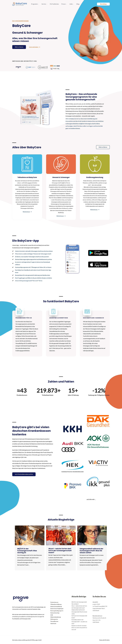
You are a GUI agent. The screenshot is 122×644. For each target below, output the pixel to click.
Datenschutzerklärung (56, 606)
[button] (38, 4)
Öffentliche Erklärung (56, 604)
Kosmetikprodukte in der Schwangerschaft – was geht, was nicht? (79, 622)
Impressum (53, 623)
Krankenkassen (54, 602)
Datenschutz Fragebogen (57, 609)
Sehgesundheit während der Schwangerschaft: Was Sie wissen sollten (79, 612)
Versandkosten (54, 621)
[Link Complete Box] (30, 548)
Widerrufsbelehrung (56, 617)
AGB (52, 615)
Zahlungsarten (54, 619)
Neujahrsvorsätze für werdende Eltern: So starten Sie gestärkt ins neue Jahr (79, 628)
